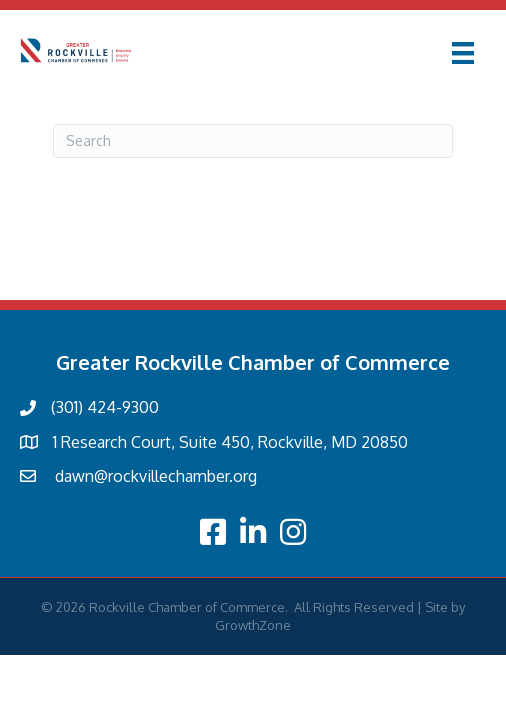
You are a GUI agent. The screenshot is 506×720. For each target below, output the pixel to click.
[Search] (253, 141)
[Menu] (463, 53)
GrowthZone (253, 625)
